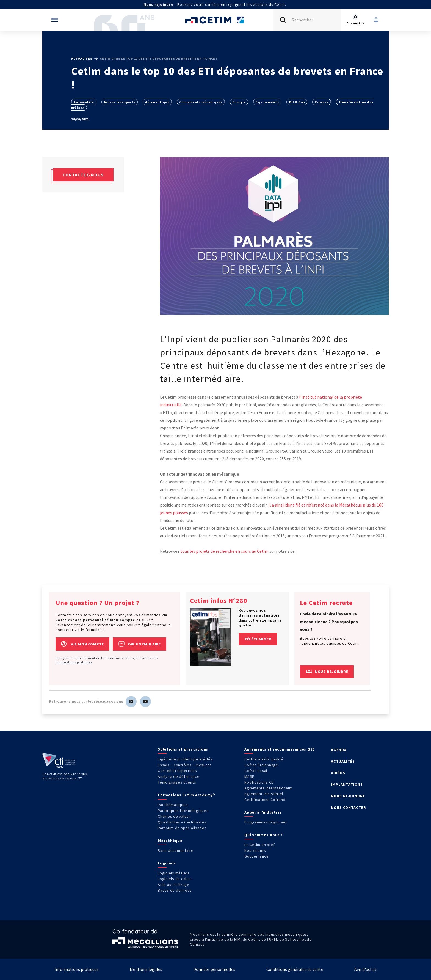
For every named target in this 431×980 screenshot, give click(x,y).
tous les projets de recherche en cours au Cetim (224, 551)
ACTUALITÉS (343, 761)
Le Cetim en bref (260, 845)
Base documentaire (176, 850)
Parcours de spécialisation (182, 828)
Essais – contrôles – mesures (185, 765)
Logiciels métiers (174, 873)
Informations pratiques (74, 662)
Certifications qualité (264, 759)
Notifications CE (259, 782)
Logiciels (167, 863)
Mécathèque (170, 841)
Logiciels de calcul (175, 879)
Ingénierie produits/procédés (185, 759)
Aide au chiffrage (174, 885)
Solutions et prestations (183, 749)
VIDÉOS (338, 773)
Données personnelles (214, 969)
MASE (249, 776)
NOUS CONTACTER (349, 807)
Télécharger (258, 639)
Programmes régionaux (266, 822)
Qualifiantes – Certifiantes (182, 822)
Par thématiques (173, 805)
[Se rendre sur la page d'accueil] (215, 20)
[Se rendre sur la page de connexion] (355, 20)
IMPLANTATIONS (347, 784)
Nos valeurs (255, 850)
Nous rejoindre (158, 4)
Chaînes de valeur (174, 816)
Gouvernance (256, 856)
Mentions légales (146, 969)
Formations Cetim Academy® (187, 795)
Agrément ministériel (264, 794)
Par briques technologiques (183, 811)
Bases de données (175, 890)
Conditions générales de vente (295, 969)
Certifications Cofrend (265, 800)
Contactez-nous (83, 175)
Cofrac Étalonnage (261, 765)
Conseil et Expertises (177, 771)
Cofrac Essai (256, 771)
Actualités (82, 58)
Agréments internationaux (268, 788)
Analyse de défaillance (179, 776)
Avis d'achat (365, 969)
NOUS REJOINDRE (348, 796)
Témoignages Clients (177, 782)
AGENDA (339, 750)
